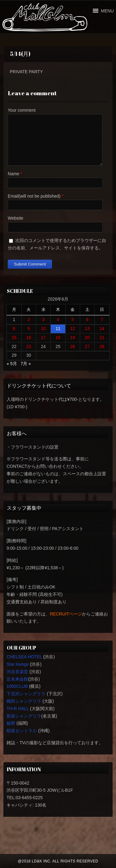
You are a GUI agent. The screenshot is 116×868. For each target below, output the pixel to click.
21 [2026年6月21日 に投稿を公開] (102, 338)
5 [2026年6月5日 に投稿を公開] (73, 320)
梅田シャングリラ (24, 701)
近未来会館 (17, 679)
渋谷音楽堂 (17, 672)
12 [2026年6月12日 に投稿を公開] (73, 329)
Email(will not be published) (34, 196)
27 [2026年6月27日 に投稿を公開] (87, 347)
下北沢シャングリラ (26, 694)
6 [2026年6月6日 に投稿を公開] (87, 320)
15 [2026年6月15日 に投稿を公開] (14, 338)
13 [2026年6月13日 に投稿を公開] (87, 329)
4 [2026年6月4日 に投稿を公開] (58, 320)
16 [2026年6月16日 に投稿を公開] (29, 338)
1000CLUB (17, 686)
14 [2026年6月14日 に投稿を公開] (102, 329)
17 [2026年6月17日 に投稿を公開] (43, 338)
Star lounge (18, 664)
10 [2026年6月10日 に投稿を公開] (43, 329)
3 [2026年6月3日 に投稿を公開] (43, 320)
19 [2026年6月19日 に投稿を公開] (73, 338)
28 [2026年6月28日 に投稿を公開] (102, 347)
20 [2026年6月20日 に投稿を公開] (87, 338)
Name (13, 174)
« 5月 (12, 364)
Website (15, 218)
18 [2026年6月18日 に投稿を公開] (58, 338)
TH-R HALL (18, 709)
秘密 (11, 723)
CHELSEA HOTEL (24, 657)
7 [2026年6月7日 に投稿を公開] (102, 320)
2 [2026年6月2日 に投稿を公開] (29, 320)
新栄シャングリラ (24, 716)
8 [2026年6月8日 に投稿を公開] (14, 329)
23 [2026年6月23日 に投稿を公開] (29, 347)
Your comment (22, 110)
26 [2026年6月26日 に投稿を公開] (73, 347)
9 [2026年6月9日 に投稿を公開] (29, 329)
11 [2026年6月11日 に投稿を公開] (58, 329)
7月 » (26, 364)
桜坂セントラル (22, 731)
